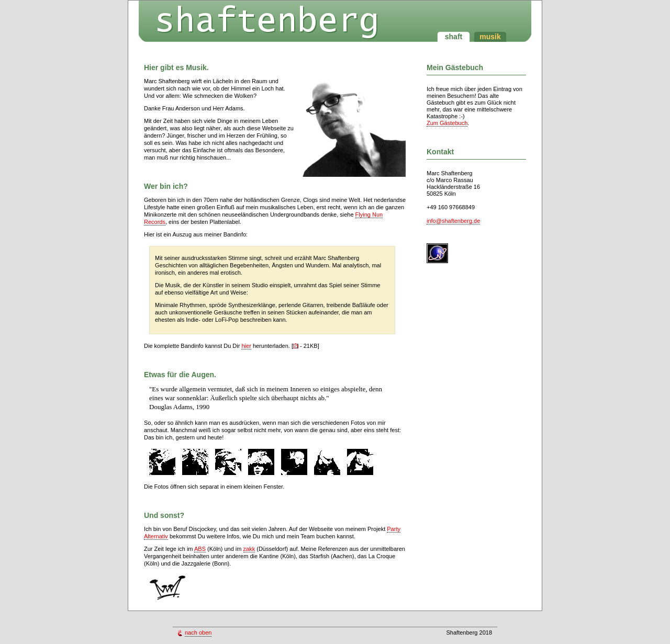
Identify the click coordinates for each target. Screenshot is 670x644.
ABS (200, 549)
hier (246, 346)
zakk (249, 549)
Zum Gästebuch (447, 123)
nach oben (198, 632)
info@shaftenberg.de (453, 221)
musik (490, 37)
